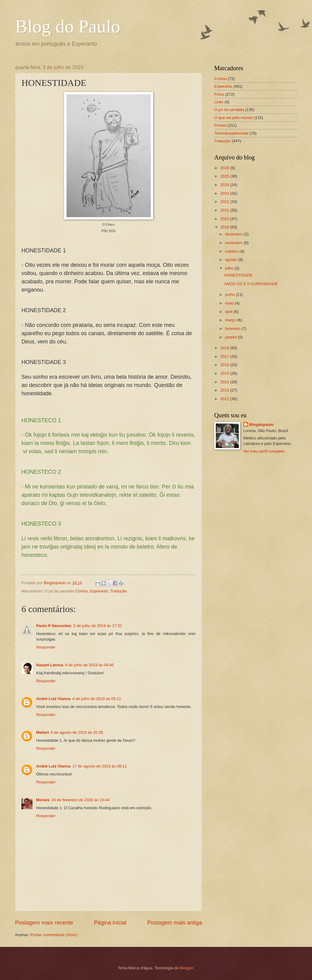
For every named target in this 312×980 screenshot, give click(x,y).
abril (229, 312)
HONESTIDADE (238, 275)
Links (219, 102)
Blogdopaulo (262, 425)
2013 (225, 390)
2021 (225, 210)
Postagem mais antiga (175, 923)
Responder (46, 647)
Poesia (220, 125)
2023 (225, 193)
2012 (225, 399)
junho (230, 295)
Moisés (43, 800)
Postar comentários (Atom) (54, 935)
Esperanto (99, 591)
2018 (225, 348)
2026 (225, 168)
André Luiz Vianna (53, 699)
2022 (225, 202)
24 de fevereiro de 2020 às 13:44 (80, 800)
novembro (234, 243)
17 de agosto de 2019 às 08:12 (100, 766)
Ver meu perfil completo (264, 451)
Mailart (43, 732)
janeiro (231, 337)
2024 (225, 185)
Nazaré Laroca (50, 665)
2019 (225, 227)
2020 (225, 219)
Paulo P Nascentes (54, 626)
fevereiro (233, 329)
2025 (225, 176)
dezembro (234, 234)
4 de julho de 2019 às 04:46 (89, 665)
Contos (82, 591)
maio (230, 303)
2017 (225, 356)
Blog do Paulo (68, 26)
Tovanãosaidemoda (231, 133)
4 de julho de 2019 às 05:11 (97, 699)
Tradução (119, 591)
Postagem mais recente (44, 923)
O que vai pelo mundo (234, 118)
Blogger (187, 968)
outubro (232, 251)
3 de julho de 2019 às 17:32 (98, 626)
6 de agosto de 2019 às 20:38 (77, 732)
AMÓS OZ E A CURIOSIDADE (251, 284)
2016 (225, 365)
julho (230, 268)
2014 (225, 382)
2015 (225, 373)
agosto (231, 260)
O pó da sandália (229, 110)
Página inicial (110, 923)
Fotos (219, 94)
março (231, 320)
